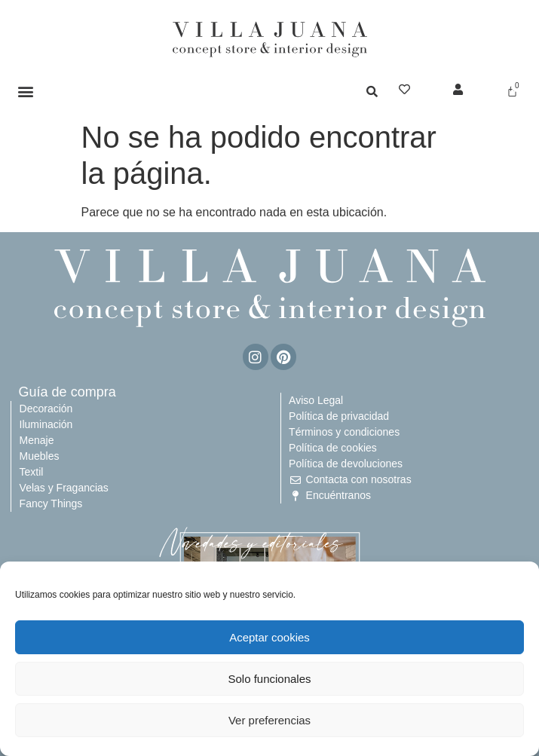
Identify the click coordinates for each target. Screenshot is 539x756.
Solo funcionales (269, 679)
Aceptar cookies (269, 637)
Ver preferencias (269, 720)
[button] (26, 91)
